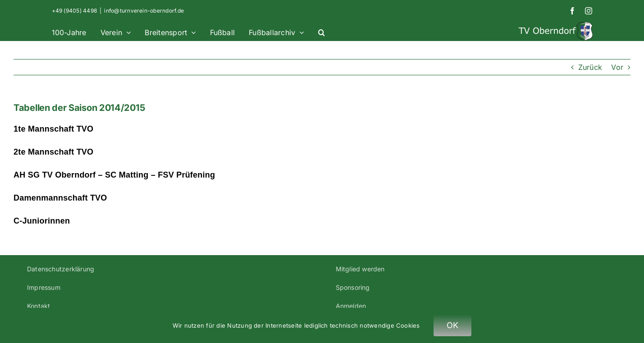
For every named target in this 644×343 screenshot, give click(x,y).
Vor (617, 67)
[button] (322, 31)
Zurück (590, 67)
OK (453, 325)
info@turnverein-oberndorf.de (144, 11)
